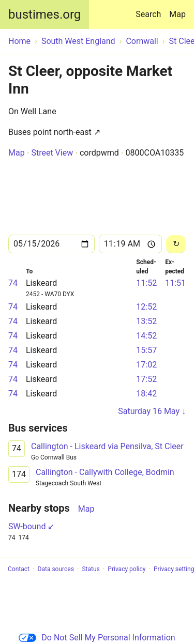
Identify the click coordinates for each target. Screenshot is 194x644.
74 (13, 283)
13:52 (146, 321)
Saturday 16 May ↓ (152, 411)
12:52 (146, 307)
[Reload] (176, 244)
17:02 (146, 365)
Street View (52, 153)
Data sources (56, 569)
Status (91, 569)
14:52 (146, 336)
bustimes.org (44, 14)
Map (177, 14)
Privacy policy (126, 569)
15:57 (146, 350)
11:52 (146, 283)
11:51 (175, 283)
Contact (19, 569)
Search (150, 10)
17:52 (146, 379)
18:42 (146, 394)
